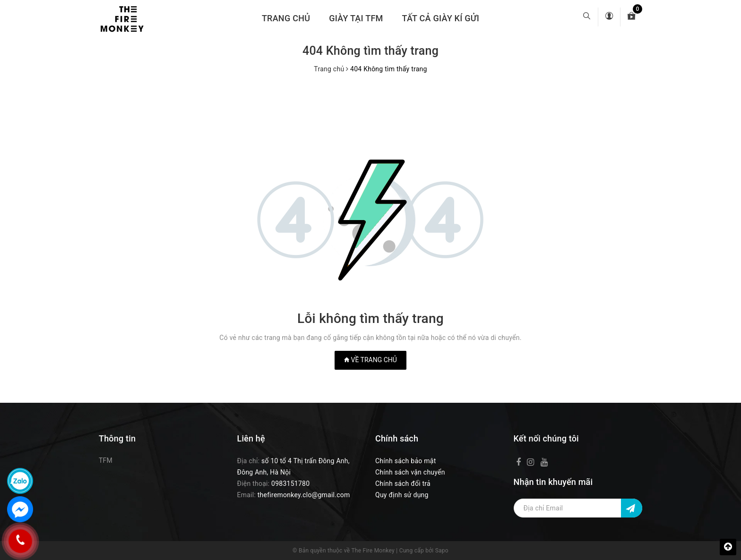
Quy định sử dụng (402, 495)
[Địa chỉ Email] (578, 508)
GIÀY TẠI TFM (356, 18)
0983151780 (290, 484)
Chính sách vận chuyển (410, 472)
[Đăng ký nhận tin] (632, 508)
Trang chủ (286, 18)
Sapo (442, 551)
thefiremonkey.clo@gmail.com (304, 495)
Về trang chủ (370, 360)
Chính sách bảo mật (405, 461)
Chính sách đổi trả (403, 484)
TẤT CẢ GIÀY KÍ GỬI (441, 18)
